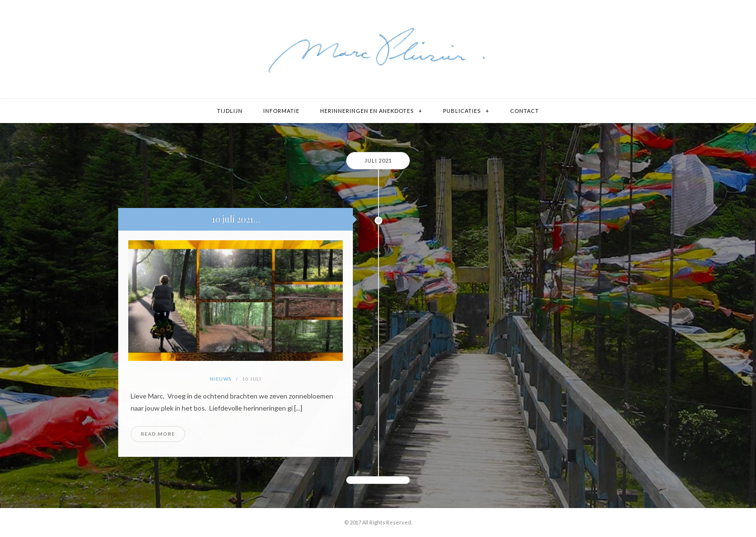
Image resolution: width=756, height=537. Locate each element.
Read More (158, 434)
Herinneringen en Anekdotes (367, 111)
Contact (525, 111)
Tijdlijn (230, 111)
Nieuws (221, 379)
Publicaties (462, 111)
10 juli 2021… (236, 219)
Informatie (281, 111)
